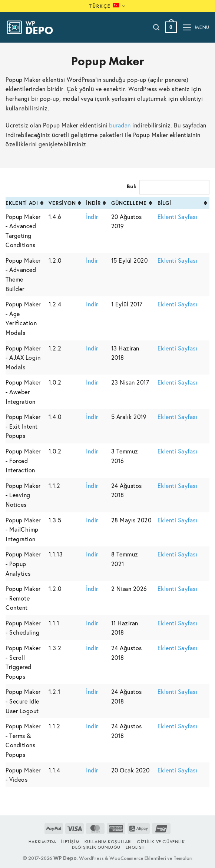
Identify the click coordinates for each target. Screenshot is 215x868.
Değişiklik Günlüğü (96, 847)
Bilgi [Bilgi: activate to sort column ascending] (164, 203)
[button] (171, 27)
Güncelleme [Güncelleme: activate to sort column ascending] (129, 203)
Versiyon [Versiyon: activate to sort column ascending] (62, 203)
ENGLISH (135, 847)
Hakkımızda (42, 842)
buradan (120, 125)
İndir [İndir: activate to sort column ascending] (93, 203)
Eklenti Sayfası (178, 217)
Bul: (168, 187)
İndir (92, 217)
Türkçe (107, 6)
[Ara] (157, 27)
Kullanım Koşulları (108, 842)
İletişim (70, 842)
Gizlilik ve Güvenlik (161, 842)
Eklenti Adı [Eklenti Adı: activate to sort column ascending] (22, 203)
